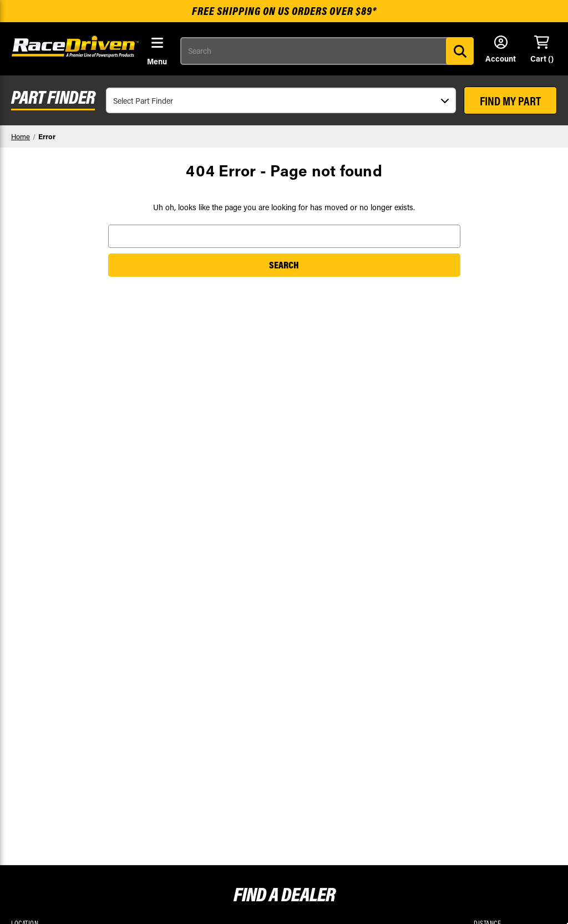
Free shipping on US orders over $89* (284, 11)
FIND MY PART (510, 101)
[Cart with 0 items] (542, 50)
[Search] (460, 51)
